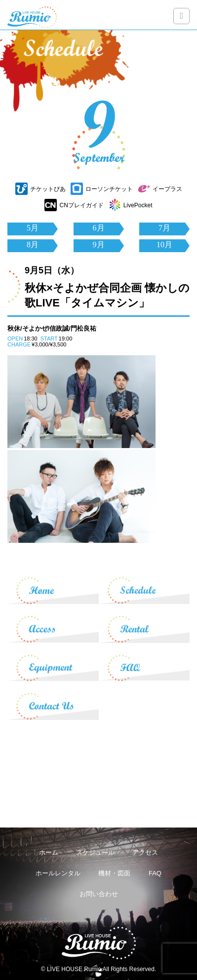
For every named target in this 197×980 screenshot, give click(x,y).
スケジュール (95, 852)
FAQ (155, 873)
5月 (33, 228)
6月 (99, 228)
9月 (99, 245)
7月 (164, 228)
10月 (164, 245)
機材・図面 (114, 873)
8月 (33, 245)
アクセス (145, 852)
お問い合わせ (99, 894)
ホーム (49, 852)
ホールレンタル (58, 873)
